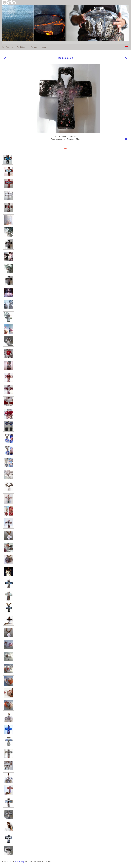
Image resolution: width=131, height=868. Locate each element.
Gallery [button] (35, 47)
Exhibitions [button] (22, 47)
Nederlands (126, 47)
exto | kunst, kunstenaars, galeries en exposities (9, 3)
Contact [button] (46, 47)
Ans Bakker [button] (7, 47)
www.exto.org (19, 862)
